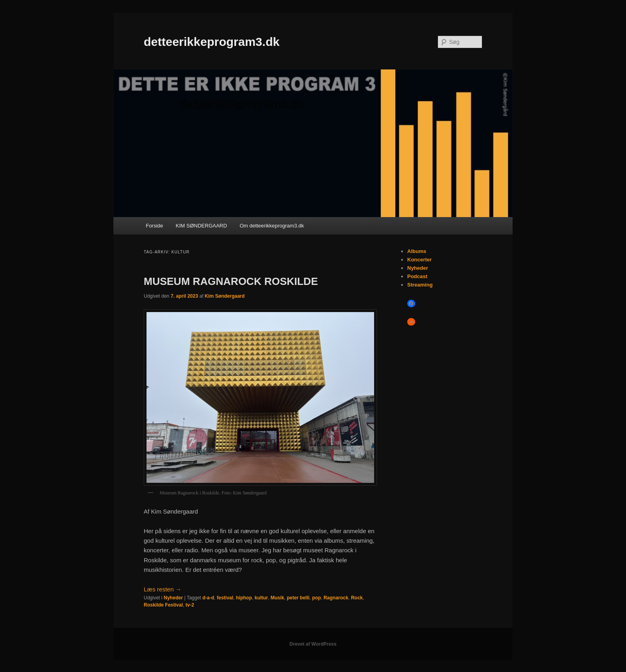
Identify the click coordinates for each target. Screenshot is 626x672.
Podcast (417, 276)
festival (225, 598)
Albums (417, 251)
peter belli (298, 598)
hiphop (244, 598)
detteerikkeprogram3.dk (212, 42)
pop (317, 598)
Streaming (420, 285)
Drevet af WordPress (313, 644)
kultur (261, 598)
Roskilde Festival (163, 605)
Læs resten (162, 589)
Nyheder (173, 598)
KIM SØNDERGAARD (201, 226)
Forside (154, 226)
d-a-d (208, 598)
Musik (277, 598)
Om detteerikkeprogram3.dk (272, 226)
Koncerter (419, 260)
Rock (357, 598)
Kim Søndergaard (225, 296)
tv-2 (190, 605)
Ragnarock (336, 598)
